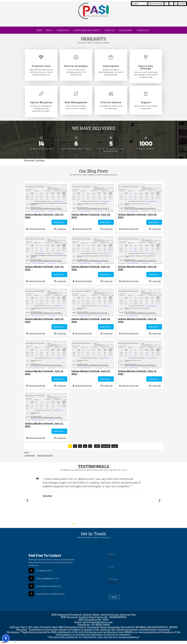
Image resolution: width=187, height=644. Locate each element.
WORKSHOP (63, 30)
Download (30, 455)
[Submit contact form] (114, 597)
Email (111, 570)
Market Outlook (45, 455)
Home (40, 30)
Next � (106, 446)
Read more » (59, 222)
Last (115, 446)
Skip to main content (156, 4)
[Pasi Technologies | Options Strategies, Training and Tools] (93, 20)
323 (97, 446)
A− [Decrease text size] (171, 4)
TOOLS (49, 30)
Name (111, 558)
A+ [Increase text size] (166, 4)
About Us (109, 30)
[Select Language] (140, 4)
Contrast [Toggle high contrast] (182, 4)
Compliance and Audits (87, 30)
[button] (6, 638)
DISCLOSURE (126, 30)
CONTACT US (143, 30)
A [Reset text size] (176, 4)
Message (113, 583)
